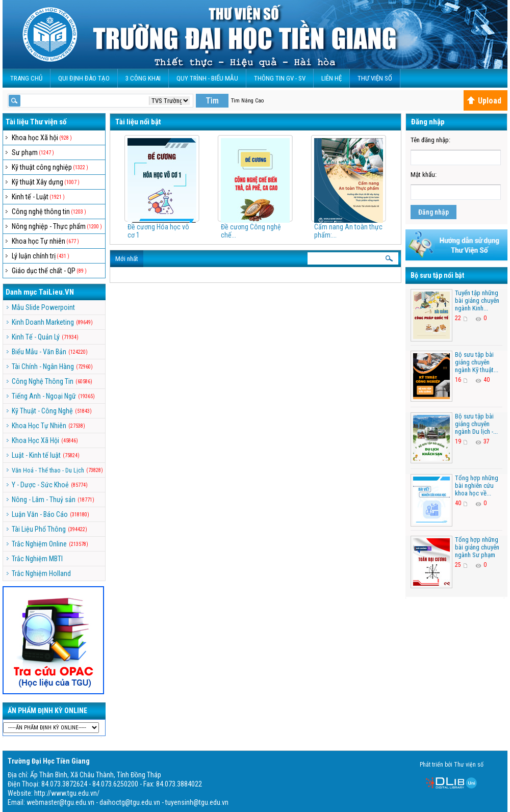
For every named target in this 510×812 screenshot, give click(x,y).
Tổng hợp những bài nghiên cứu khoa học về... (477, 486)
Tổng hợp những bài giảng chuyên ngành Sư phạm (477, 547)
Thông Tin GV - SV (280, 78)
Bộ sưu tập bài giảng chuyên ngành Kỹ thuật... (477, 362)
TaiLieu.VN (56, 292)
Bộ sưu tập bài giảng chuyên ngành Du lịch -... (476, 424)
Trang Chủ (26, 78)
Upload (484, 101)
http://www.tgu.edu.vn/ (67, 793)
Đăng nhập (433, 212)
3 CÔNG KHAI (143, 78)
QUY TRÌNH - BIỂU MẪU (207, 78)
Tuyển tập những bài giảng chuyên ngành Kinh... (477, 300)
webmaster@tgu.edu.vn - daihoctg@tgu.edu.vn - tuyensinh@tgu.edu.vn (127, 802)
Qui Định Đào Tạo (84, 78)
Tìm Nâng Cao (247, 101)
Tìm (212, 101)
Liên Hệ (331, 78)
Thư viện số (375, 78)
